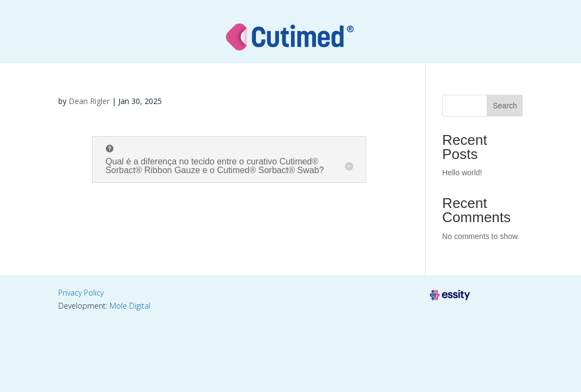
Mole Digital (130, 306)
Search (505, 106)
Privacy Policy (81, 293)
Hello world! (462, 173)
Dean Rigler (89, 101)
